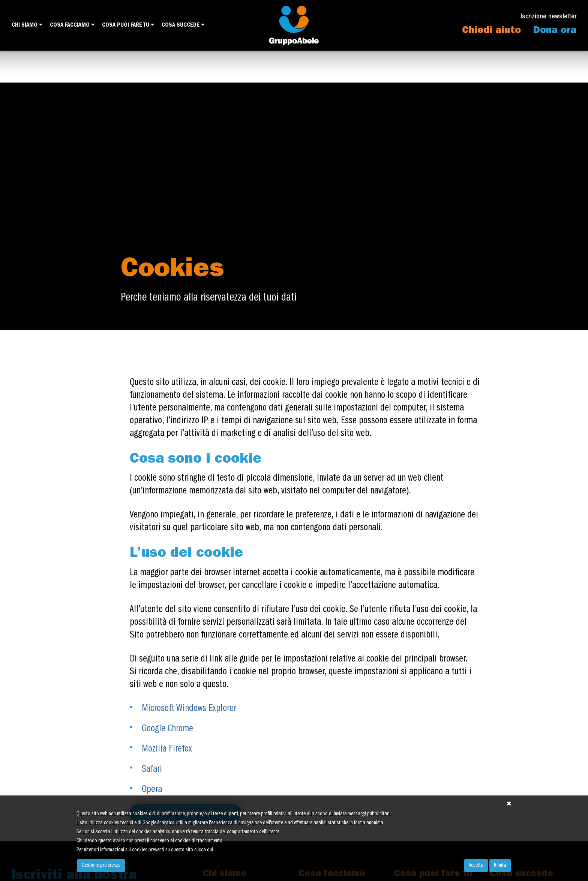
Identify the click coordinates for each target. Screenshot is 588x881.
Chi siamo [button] (27, 25)
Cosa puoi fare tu (128, 25)
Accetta (476, 866)
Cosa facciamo (72, 25)
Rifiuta (500, 866)
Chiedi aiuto (491, 31)
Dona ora (555, 31)
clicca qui (204, 850)
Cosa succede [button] (183, 25)
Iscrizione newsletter (548, 17)
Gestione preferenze (101, 866)
